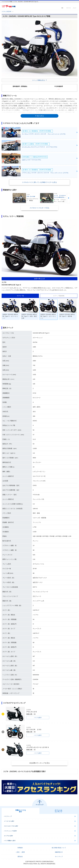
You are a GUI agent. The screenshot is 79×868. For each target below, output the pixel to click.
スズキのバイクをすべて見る (39, 208)
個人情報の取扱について (59, 848)
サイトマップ (59, 857)
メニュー (75, 8)
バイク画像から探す (10, 841)
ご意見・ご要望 (20, 852)
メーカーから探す (9, 821)
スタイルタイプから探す (11, 826)
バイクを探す (38, 718)
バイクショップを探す (10, 831)
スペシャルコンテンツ (58, 811)
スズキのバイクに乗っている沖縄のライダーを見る (39, 182)
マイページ (69, 8)
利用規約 (20, 848)
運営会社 (20, 857)
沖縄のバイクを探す (21, 811)
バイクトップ (8, 816)
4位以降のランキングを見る (39, 763)
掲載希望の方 (59, 852)
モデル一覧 (20, 296)
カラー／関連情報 (59, 296)
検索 (62, 8)
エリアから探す (9, 836)
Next (69, 198)
